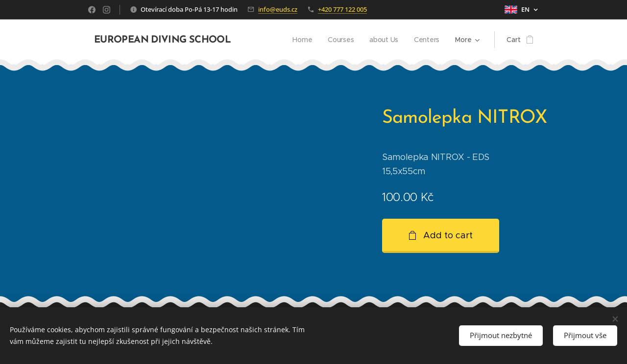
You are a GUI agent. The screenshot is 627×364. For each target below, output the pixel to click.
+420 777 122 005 (342, 9)
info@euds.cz (278, 9)
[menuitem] (302, 40)
